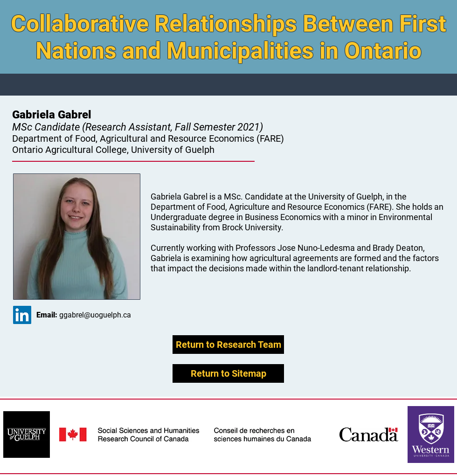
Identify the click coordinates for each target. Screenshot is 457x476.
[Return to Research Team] (228, 345)
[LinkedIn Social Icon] (22, 315)
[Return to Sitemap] (228, 373)
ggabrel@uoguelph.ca (95, 315)
